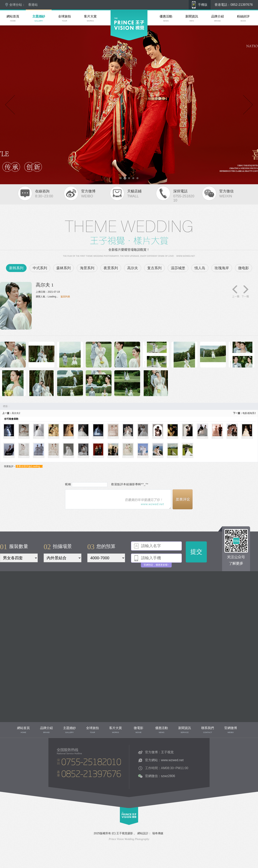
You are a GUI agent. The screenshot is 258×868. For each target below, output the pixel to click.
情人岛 (200, 268)
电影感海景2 (249, 413)
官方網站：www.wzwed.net (164, 760)
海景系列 (87, 268)
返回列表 (65, 297)
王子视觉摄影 (125, 833)
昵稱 (68, 484)
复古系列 (154, 268)
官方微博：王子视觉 (159, 752)
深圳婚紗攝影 (118, 52)
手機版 (203, 5)
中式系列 (40, 268)
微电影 (244, 268)
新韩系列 (16, 268)
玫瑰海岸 (222, 268)
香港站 (33, 5)
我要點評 (9, 466)
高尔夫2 (16, 413)
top (122, 827)
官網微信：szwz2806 (160, 776)
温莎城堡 (178, 268)
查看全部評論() (29, 466)
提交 (196, 552)
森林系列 (64, 268)
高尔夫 (133, 268)
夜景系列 (111, 268)
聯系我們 (57, 786)
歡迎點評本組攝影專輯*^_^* (128, 484)
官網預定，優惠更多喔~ (156, 565)
